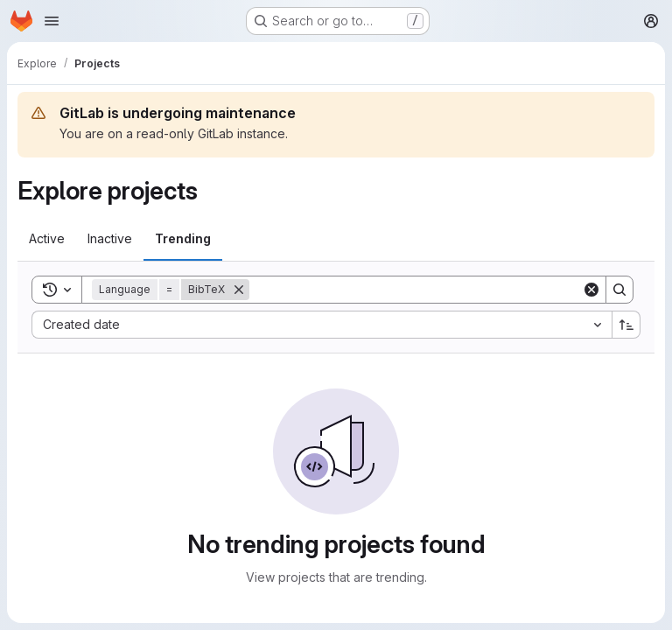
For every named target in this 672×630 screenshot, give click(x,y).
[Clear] (591, 290)
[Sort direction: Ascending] (626, 325)
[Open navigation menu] (52, 21)
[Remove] (239, 290)
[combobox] (322, 325)
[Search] (416, 290)
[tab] (47, 239)
